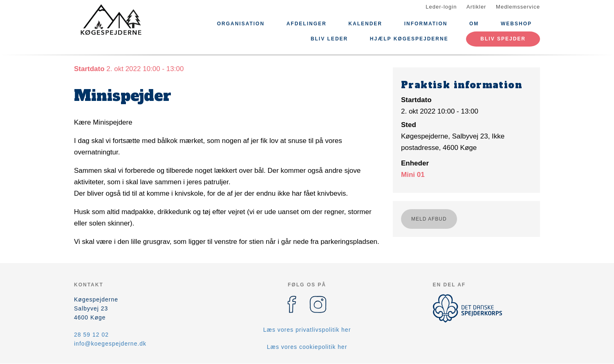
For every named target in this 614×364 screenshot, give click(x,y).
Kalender (365, 24)
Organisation (241, 24)
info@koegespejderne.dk (110, 344)
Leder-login (441, 7)
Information (426, 24)
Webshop (516, 24)
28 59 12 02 (91, 335)
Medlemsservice (518, 7)
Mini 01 (413, 175)
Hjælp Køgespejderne (409, 39)
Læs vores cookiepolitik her (307, 347)
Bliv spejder (503, 39)
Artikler (476, 7)
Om (474, 24)
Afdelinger (307, 24)
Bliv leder (329, 39)
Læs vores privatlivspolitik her (307, 330)
